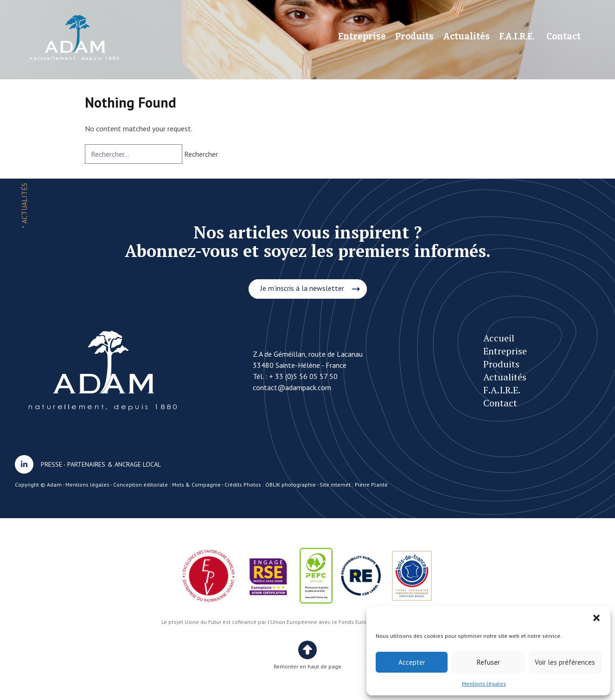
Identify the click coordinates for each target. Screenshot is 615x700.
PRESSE (51, 464)
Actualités (466, 36)
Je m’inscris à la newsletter (302, 288)
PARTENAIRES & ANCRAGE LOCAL (114, 464)
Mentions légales (484, 684)
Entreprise (362, 36)
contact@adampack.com (292, 387)
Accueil (499, 338)
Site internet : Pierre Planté (354, 485)
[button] (596, 618)
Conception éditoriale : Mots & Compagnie (167, 485)
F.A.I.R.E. (517, 36)
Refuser (488, 662)
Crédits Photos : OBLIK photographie (270, 485)
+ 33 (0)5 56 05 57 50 (303, 376)
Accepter (412, 662)
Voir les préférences (565, 662)
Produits (414, 36)
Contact (564, 36)
